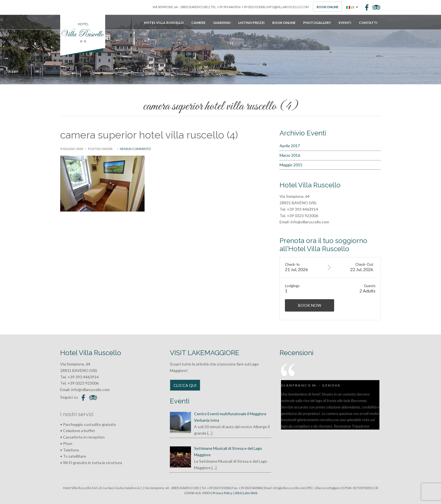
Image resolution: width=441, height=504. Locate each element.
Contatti (368, 23)
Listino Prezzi (251, 23)
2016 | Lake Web (246, 493)
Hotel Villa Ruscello (164, 23)
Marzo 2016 (290, 155)
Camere (198, 23)
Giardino (222, 23)
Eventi (345, 23)
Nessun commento (135, 149)
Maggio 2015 (291, 165)
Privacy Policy (222, 493)
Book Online (328, 7)
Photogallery (317, 23)
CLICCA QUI (185, 385)
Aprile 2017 (290, 146)
